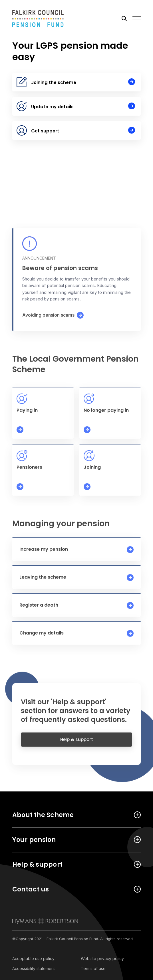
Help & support (77, 743)
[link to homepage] (45, 921)
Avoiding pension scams (48, 320)
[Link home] (38, 19)
